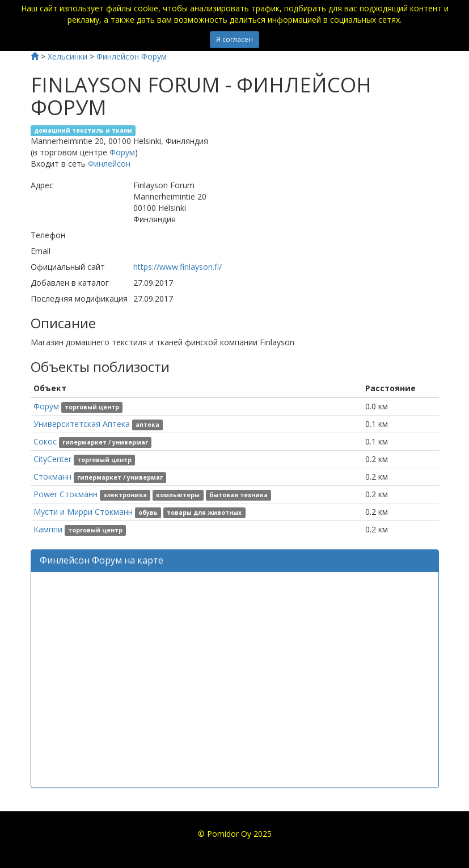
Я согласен (235, 39)
